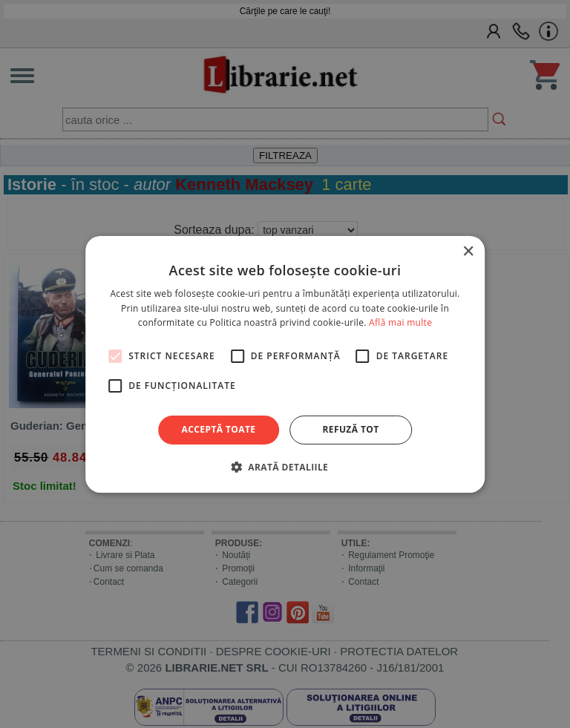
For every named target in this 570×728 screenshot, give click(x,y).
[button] (285, 467)
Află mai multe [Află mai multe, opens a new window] (400, 322)
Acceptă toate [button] (219, 429)
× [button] (468, 251)
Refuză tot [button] (350, 429)
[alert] (285, 364)
